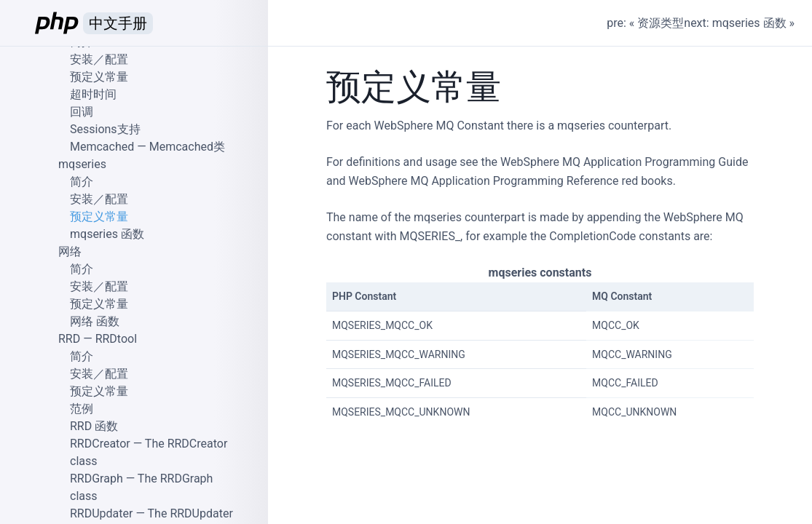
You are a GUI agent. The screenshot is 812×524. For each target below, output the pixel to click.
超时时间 (93, 94)
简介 (82, 182)
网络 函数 (95, 321)
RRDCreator (100, 444)
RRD (69, 339)
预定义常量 (99, 77)
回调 (82, 112)
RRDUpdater (101, 513)
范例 (82, 409)
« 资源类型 (657, 23)
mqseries (82, 164)
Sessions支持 (105, 129)
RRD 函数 (94, 426)
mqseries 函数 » (753, 23)
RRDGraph (96, 479)
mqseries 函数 (107, 234)
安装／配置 (99, 59)
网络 (70, 251)
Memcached (102, 147)
